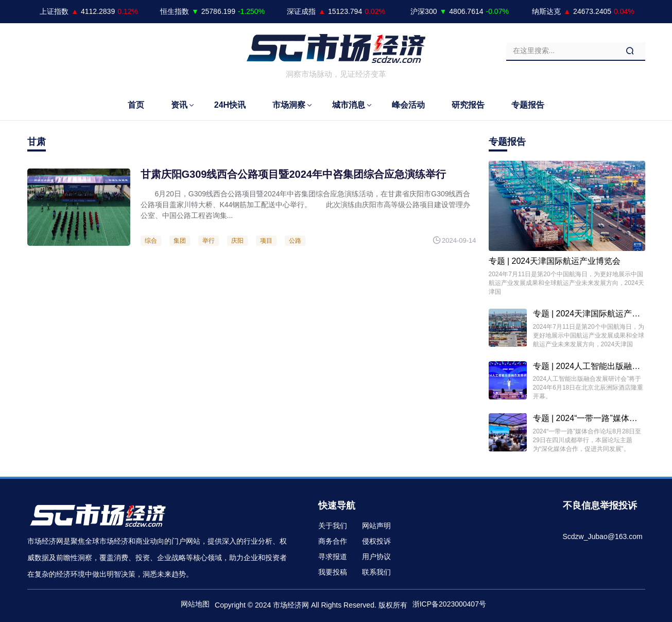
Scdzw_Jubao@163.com (603, 536)
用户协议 (376, 557)
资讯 (179, 105)
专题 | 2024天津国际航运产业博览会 (555, 261)
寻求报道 (333, 557)
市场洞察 (289, 105)
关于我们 (333, 526)
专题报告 (528, 105)
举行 (209, 241)
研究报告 (468, 105)
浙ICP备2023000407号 (449, 604)
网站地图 (195, 604)
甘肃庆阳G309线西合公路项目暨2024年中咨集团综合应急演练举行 (293, 174)
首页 (136, 105)
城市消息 (349, 105)
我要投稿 (333, 572)
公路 (295, 241)
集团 (180, 241)
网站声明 (376, 526)
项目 (266, 241)
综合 (151, 241)
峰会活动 (408, 105)
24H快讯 (230, 105)
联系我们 (376, 572)
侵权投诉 (376, 541)
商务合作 (333, 541)
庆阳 (237, 241)
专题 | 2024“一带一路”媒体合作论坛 (598, 418)
